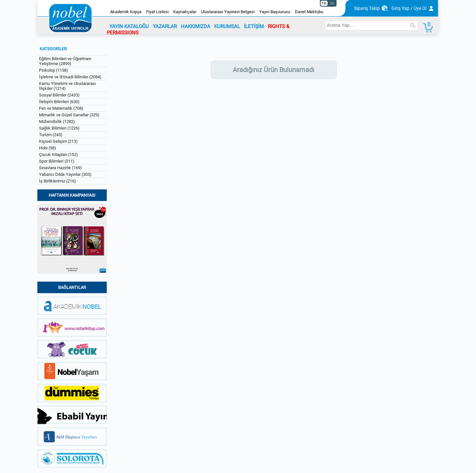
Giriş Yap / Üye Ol (409, 8)
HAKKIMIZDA (196, 26)
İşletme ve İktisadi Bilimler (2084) (70, 77)
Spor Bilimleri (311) (57, 161)
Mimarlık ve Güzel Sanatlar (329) (69, 115)
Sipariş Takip (367, 8)
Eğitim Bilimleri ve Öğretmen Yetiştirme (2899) (65, 61)
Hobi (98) (48, 148)
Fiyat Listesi (157, 12)
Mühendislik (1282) (57, 121)
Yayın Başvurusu (275, 12)
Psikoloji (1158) (54, 70)
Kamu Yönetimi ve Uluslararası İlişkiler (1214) (67, 86)
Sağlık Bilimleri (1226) (59, 128)
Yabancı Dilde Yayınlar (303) (65, 174)
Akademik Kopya (126, 12)
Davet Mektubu (309, 12)
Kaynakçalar (185, 12)
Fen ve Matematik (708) (61, 108)
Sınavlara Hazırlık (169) (60, 168)
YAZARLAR (165, 26)
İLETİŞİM (254, 26)
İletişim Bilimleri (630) (59, 102)
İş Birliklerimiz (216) (58, 181)
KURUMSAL (227, 26)
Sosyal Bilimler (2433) (59, 95)
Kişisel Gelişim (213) (58, 141)
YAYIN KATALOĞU (129, 26)
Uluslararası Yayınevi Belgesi (228, 12)
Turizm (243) (51, 135)
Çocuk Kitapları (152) (59, 155)
